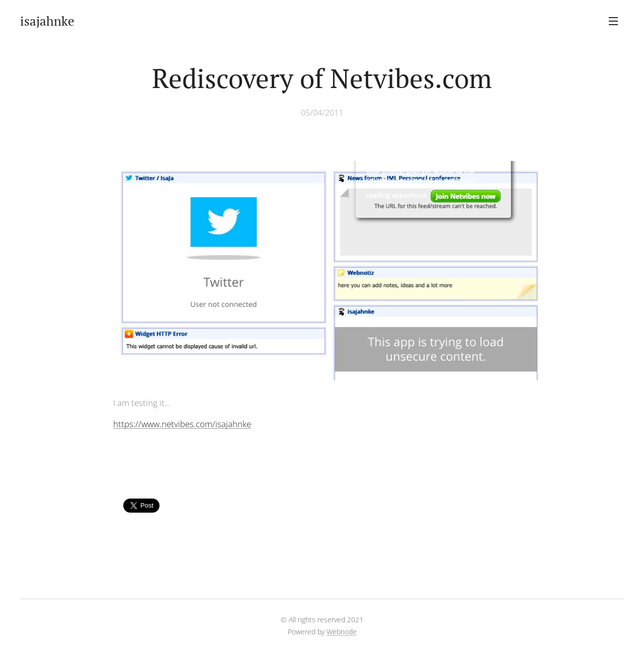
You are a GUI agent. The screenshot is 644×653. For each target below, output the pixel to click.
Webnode (342, 632)
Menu (613, 21)
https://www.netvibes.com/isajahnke (182, 424)
